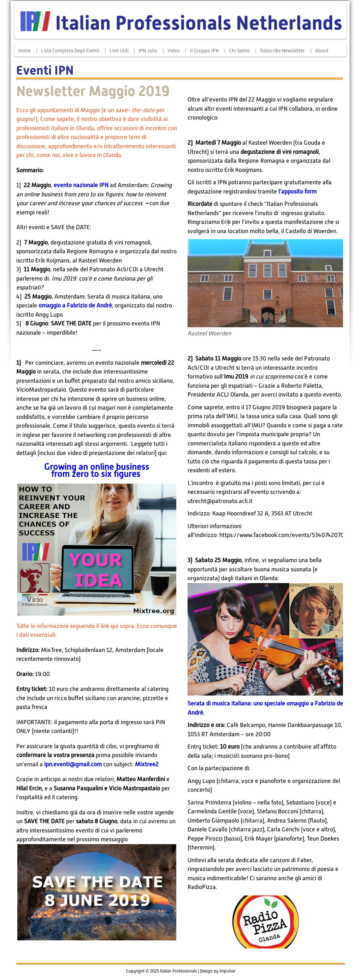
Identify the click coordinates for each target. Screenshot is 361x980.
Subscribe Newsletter (282, 51)
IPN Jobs (148, 51)
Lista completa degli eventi (70, 51)
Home (24, 51)
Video (174, 51)
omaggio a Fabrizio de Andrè (75, 305)
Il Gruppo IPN (204, 51)
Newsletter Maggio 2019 (93, 91)
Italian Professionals (178, 971)
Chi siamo (239, 51)
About (322, 51)
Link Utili (119, 51)
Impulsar (227, 971)
